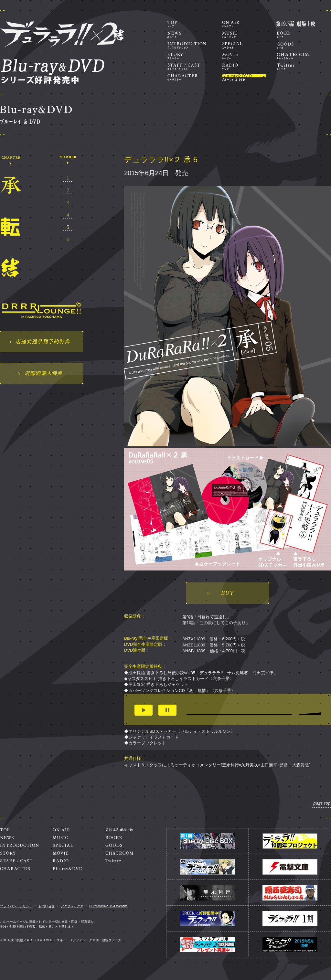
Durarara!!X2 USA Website (108, 906)
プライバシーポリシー (16, 906)
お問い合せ (47, 906)
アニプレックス (72, 906)
